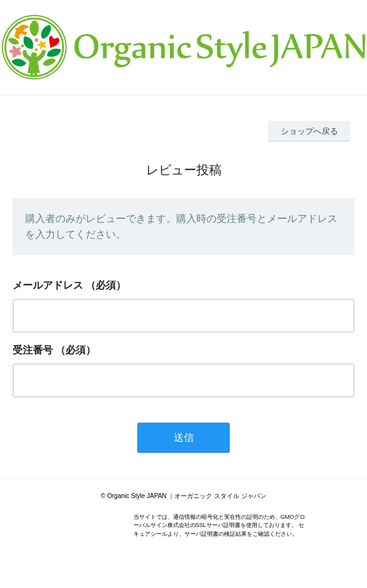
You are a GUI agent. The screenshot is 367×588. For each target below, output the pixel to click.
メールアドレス (48, 285)
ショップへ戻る (309, 131)
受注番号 (33, 350)
